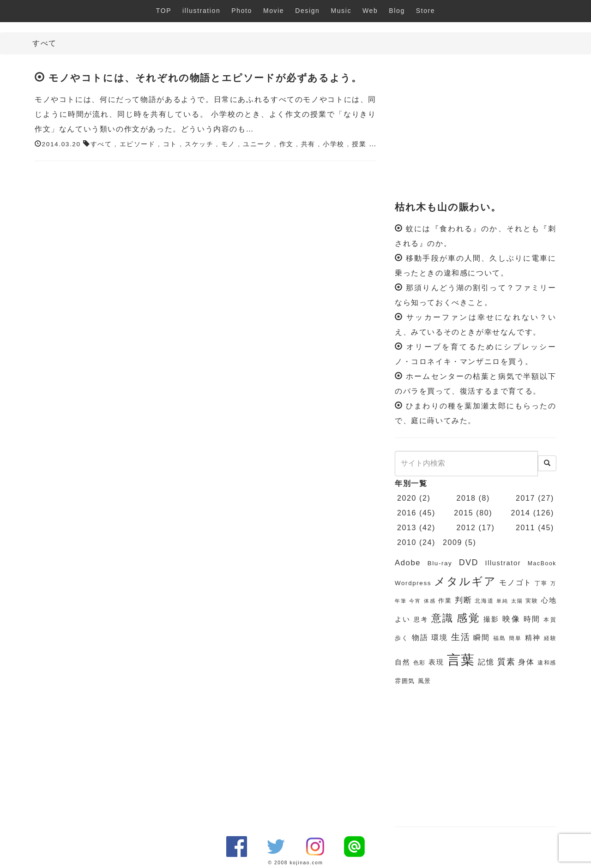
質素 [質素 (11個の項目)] (506, 662)
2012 (466, 528)
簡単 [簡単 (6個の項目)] (515, 638)
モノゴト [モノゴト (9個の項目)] (516, 583)
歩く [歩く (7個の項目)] (402, 638)
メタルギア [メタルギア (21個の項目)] (465, 581)
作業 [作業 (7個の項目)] (445, 601)
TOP (164, 11)
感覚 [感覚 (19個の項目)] (468, 618)
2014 (521, 513)
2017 (525, 498)
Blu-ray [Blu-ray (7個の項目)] (440, 563)
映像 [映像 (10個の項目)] (511, 619)
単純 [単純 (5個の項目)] (502, 601)
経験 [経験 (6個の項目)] (550, 638)
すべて (101, 144)
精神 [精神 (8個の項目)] (533, 638)
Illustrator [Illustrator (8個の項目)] (503, 563)
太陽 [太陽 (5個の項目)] (517, 601)
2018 (466, 498)
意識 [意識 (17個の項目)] (443, 618)
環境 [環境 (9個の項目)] (440, 638)
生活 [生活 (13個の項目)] (461, 637)
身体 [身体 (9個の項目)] (526, 662)
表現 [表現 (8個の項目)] (436, 662)
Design (307, 11)
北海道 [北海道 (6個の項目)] (484, 601)
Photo (242, 11)
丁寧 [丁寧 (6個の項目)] (541, 583)
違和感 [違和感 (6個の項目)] (547, 663)
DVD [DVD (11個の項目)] (469, 563)
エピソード (138, 144)
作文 (286, 144)
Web (370, 11)
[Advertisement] (476, 128)
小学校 (334, 144)
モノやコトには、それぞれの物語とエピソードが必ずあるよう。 (205, 78)
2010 (407, 542)
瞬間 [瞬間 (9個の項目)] (482, 638)
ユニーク (257, 144)
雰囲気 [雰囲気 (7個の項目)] (405, 681)
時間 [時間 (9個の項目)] (532, 619)
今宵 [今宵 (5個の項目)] (415, 601)
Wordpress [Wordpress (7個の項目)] (413, 583)
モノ (228, 144)
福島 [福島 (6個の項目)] (500, 638)
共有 (308, 144)
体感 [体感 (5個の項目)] (430, 601)
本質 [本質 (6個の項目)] (550, 620)
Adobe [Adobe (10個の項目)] (408, 563)
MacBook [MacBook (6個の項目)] (542, 563)
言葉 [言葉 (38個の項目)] (461, 660)
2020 (407, 498)
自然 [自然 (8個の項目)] (402, 662)
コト (170, 144)
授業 (359, 144)
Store (425, 11)
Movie (274, 11)
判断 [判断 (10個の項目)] (463, 600)
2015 (464, 513)
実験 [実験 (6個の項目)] (532, 601)
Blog (397, 11)
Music (341, 11)
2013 (407, 528)
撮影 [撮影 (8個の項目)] (491, 619)
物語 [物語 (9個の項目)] (420, 638)
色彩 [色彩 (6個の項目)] (419, 663)
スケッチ (199, 144)
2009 (452, 542)
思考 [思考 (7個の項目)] (421, 620)
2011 (525, 528)
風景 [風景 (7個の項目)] (425, 681)
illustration (201, 11)
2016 (407, 513)
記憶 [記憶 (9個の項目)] (486, 662)
